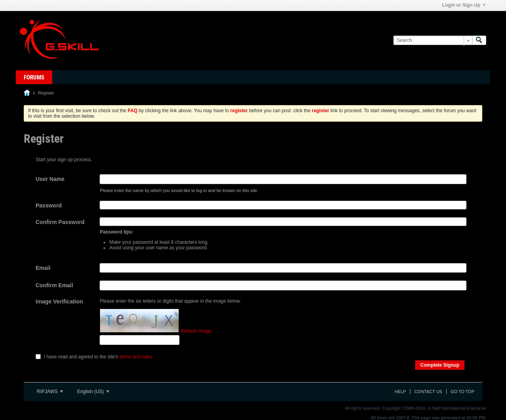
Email (43, 268)
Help (400, 392)
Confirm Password (60, 222)
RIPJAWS (50, 392)
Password (49, 205)
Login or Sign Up (464, 5)
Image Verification (59, 301)
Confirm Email (54, 285)
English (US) (93, 392)
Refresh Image (196, 331)
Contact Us (428, 392)
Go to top (463, 392)
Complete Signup (440, 365)
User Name (50, 179)
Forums (34, 77)
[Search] (433, 40)
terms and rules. (136, 357)
